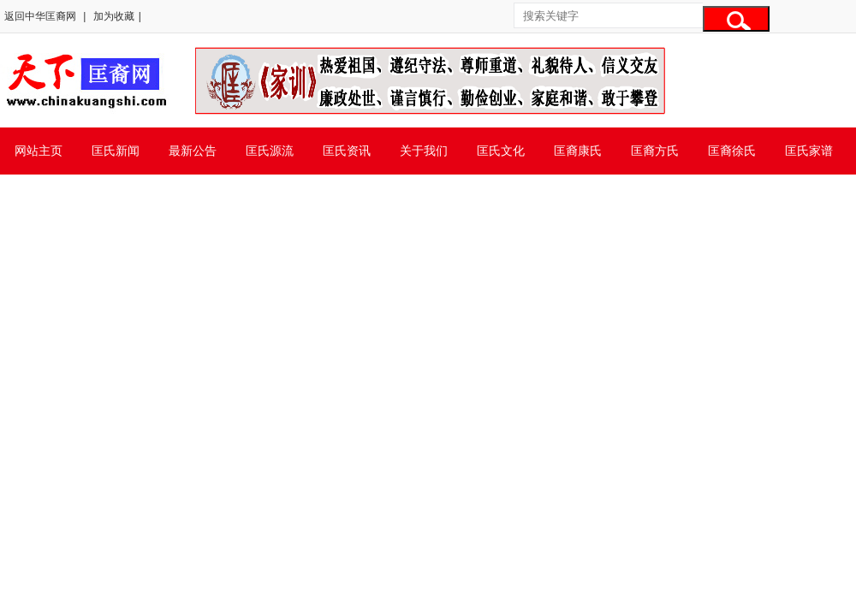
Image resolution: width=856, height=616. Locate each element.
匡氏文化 (501, 151)
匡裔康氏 (578, 151)
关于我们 (424, 151)
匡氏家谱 (809, 151)
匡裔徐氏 (732, 151)
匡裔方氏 (655, 151)
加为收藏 (114, 16)
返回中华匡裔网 (40, 16)
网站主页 (39, 151)
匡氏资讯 (347, 151)
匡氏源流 (270, 151)
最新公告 (193, 151)
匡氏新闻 (116, 151)
